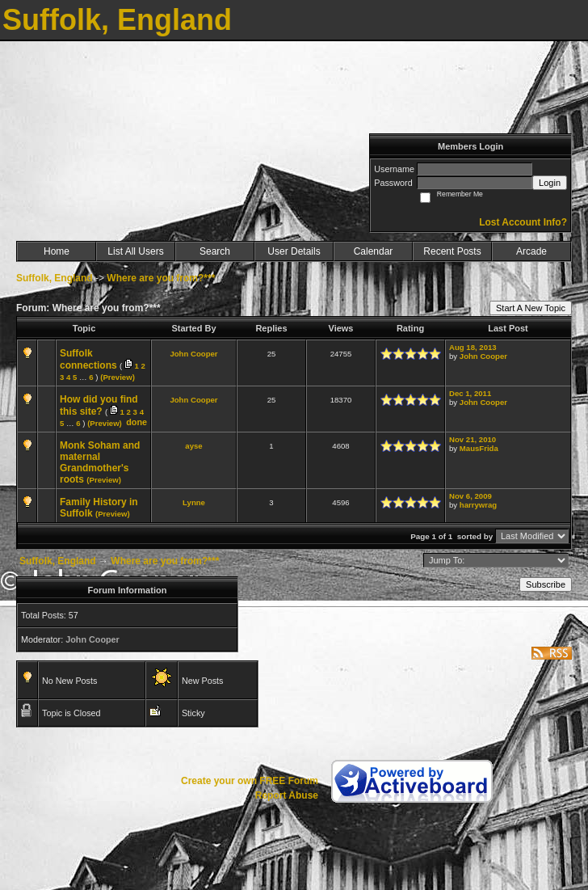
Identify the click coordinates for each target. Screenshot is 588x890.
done (136, 422)
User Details (294, 251)
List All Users (135, 251)
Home (57, 251)
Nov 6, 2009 (470, 496)
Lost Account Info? (523, 222)
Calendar (374, 251)
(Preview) (118, 377)
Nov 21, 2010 (472, 439)
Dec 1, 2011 (470, 393)
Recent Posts (452, 251)
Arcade (531, 251)
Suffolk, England (55, 278)
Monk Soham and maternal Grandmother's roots (100, 462)
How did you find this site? (99, 405)
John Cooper (193, 354)
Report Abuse (287, 795)
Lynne (194, 502)
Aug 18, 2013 (473, 347)
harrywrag (478, 505)
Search (215, 251)
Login (550, 183)
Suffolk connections (88, 359)
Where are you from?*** (161, 278)
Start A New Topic (531, 308)
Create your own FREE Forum (250, 781)
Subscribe (546, 584)
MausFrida (479, 448)
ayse (193, 446)
